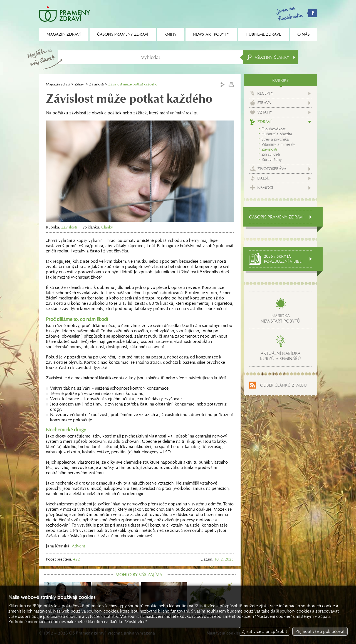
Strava (264, 103)
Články (107, 227)
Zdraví (80, 84)
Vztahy (265, 112)
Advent (78, 546)
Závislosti (96, 84)
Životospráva (272, 169)
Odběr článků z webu (283, 385)
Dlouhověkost (273, 129)
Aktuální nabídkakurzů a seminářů (280, 356)
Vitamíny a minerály (278, 144)
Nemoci (265, 188)
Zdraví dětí (271, 154)
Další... (264, 178)
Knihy (170, 34)
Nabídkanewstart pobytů (280, 318)
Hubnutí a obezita (277, 134)
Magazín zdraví (58, 84)
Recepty (265, 93)
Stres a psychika (275, 139)
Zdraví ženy (272, 159)
